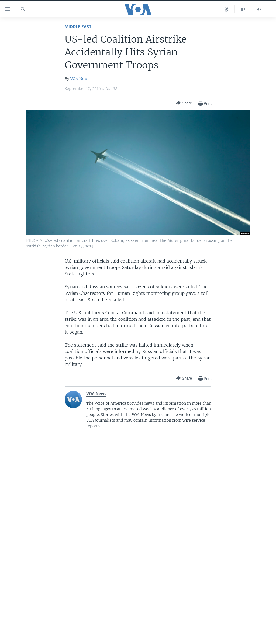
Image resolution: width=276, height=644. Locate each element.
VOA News (80, 79)
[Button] (184, 103)
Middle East (78, 27)
